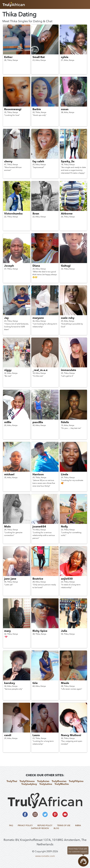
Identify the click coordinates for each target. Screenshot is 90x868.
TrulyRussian (59, 781)
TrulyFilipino (76, 781)
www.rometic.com (45, 856)
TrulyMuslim (62, 784)
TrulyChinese (27, 781)
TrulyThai (12, 781)
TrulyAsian (43, 781)
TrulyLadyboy (29, 784)
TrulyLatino (46, 784)
